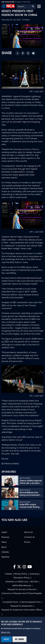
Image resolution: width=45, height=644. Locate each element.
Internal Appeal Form (31, 602)
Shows (27, 542)
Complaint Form (10, 602)
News (4, 542)
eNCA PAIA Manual (22, 586)
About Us (28, 532)
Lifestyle (5, 552)
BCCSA (34, 582)
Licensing (34, 574)
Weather (5, 557)
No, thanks (19, 639)
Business (5, 537)
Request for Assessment (22, 606)
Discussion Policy (22, 578)
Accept (6, 639)
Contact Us (29, 537)
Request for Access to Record (22, 590)
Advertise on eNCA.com (17, 582)
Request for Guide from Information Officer (22, 610)
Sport (4, 547)
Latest (4, 532)
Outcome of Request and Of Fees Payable (22, 594)
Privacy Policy (21, 574)
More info (6, 632)
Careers (8, 574)
